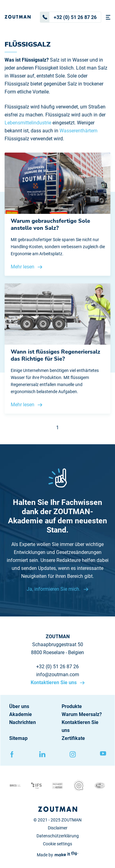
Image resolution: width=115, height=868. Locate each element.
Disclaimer (58, 828)
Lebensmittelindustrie (28, 123)
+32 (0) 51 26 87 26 (68, 17)
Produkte (72, 706)
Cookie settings (57, 844)
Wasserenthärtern (79, 131)
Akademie (21, 714)
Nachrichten (23, 722)
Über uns (19, 706)
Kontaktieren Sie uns (54, 682)
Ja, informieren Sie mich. (54, 589)
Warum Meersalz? (82, 714)
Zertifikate (73, 738)
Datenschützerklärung (58, 836)
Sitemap (18, 738)
